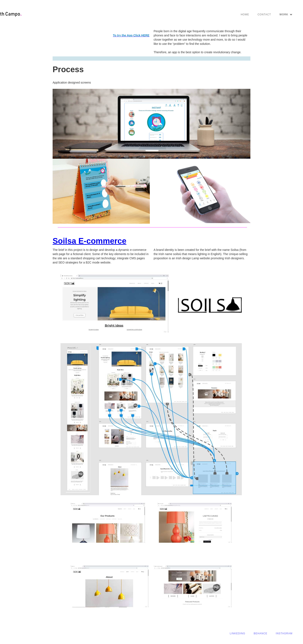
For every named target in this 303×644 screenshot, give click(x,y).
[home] (18, 14)
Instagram (284, 633)
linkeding (238, 633)
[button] (286, 15)
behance (261, 633)
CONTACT (264, 15)
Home (245, 15)
